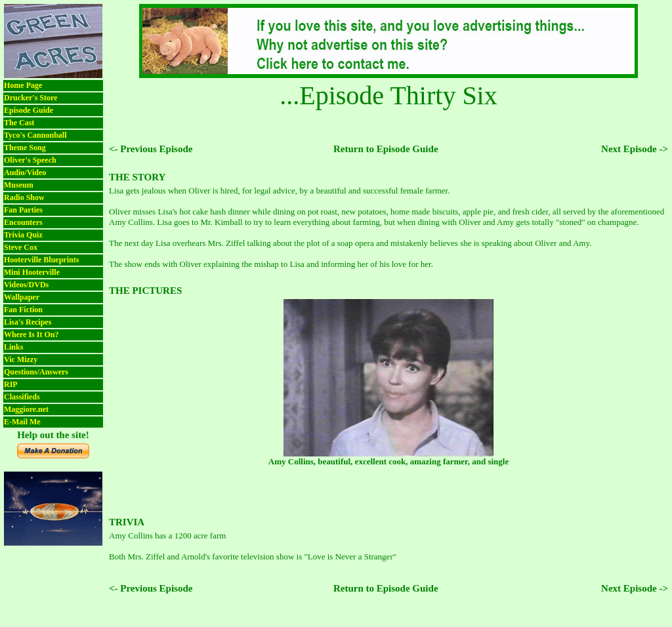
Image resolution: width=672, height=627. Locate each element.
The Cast (19, 123)
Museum (19, 185)
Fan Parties (23, 210)
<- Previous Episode (151, 149)
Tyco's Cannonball (35, 135)
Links (13, 347)
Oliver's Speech (30, 160)
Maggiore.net (26, 409)
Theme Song (25, 148)
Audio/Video (25, 172)
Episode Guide (29, 110)
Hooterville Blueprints (41, 260)
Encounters (23, 222)
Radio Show (24, 197)
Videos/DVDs (26, 285)
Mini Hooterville (32, 272)
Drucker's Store (31, 98)
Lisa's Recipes (28, 322)
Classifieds (22, 397)
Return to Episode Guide (386, 149)
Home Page (23, 85)
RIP (11, 384)
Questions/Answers (36, 372)
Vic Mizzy (21, 359)
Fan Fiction (23, 310)
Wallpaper (22, 297)
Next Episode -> (635, 149)
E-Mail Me (22, 422)
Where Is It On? (31, 334)
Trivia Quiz (23, 235)
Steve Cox (21, 247)
